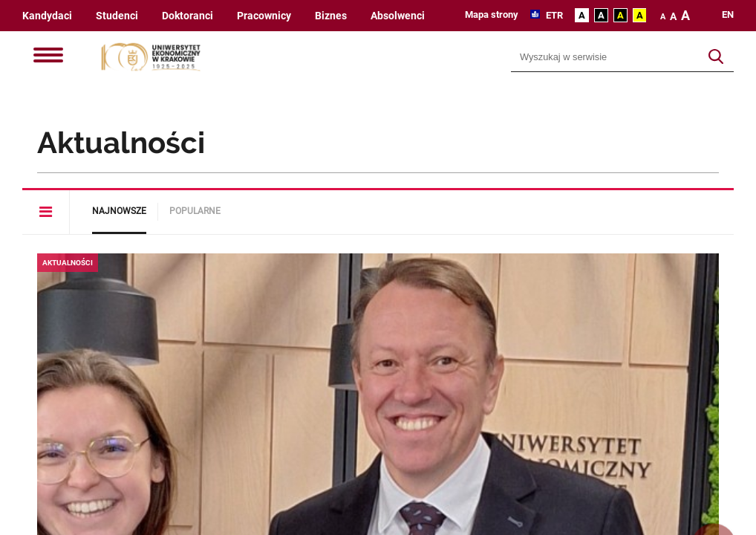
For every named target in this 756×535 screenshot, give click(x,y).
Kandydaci (47, 16)
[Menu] (48, 56)
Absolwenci (398, 16)
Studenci (117, 16)
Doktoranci (188, 16)
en (728, 15)
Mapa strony (492, 14)
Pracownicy (264, 16)
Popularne (195, 211)
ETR (553, 15)
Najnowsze (119, 211)
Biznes (331, 16)
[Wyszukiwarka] (605, 57)
